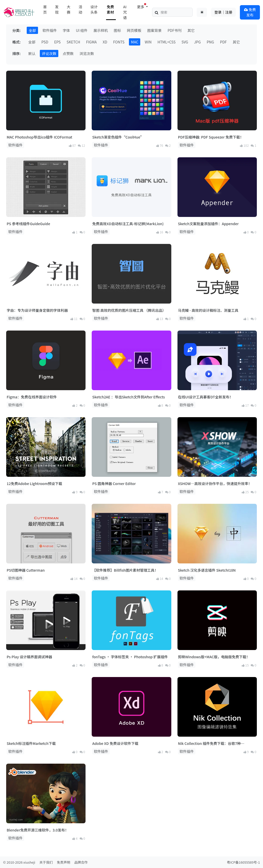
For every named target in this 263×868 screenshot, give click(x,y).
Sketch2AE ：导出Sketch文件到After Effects (128, 397)
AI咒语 (125, 12)
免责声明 (63, 862)
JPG (198, 42)
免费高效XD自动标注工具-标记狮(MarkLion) (128, 224)
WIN (148, 42)
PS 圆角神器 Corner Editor (114, 483)
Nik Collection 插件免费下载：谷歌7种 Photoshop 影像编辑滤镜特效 (209, 743)
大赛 (69, 9)
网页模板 (134, 30)
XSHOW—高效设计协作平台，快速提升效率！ (215, 483)
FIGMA (91, 42)
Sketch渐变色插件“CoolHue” (118, 137)
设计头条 (94, 9)
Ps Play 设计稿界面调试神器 (29, 657)
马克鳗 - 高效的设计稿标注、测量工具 (208, 310)
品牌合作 (81, 862)
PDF (223, 42)
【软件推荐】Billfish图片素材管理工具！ (125, 570)
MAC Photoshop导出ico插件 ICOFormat (39, 137)
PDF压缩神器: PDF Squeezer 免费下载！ (211, 137)
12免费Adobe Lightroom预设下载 (34, 483)
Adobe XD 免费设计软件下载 (115, 743)
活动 (80, 9)
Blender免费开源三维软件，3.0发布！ (38, 830)
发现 (57, 9)
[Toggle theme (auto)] (202, 12)
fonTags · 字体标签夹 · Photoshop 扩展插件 (130, 657)
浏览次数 (87, 53)
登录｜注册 (223, 12)
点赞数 (68, 53)
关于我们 (46, 862)
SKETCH (73, 42)
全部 (32, 30)
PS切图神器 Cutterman (26, 570)
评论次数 (49, 53)
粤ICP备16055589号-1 (243, 862)
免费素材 (110, 9)
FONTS (119, 42)
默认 (32, 53)
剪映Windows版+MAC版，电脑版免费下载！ (214, 657)
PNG (210, 42)
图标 (117, 30)
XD (105, 42)
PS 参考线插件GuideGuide (28, 224)
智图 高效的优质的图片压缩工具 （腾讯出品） (129, 310)
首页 (45, 9)
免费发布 (250, 12)
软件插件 (50, 30)
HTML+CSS (166, 42)
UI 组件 (82, 30)
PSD (45, 42)
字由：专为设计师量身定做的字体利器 (37, 310)
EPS (57, 42)
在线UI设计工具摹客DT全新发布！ (205, 397)
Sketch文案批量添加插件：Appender (208, 224)
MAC (135, 42)
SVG (185, 42)
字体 (66, 30)
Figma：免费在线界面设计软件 (32, 397)
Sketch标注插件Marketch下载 (31, 743)
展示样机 (101, 30)
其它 (191, 30)
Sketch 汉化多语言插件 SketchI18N (207, 570)
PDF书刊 (174, 30)
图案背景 (154, 30)
